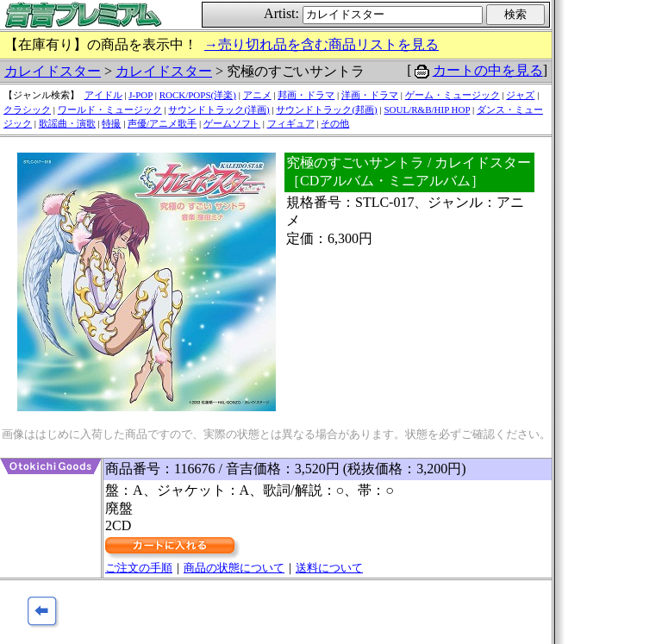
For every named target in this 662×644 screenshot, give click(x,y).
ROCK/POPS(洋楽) (198, 95)
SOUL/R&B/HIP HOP (427, 109)
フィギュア (291, 123)
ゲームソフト (232, 123)
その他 (335, 123)
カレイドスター (53, 71)
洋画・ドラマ (370, 95)
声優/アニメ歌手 (162, 123)
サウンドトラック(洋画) (219, 109)
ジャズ (520, 95)
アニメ (257, 95)
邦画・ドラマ (306, 95)
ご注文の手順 (139, 568)
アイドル (103, 95)
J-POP (141, 95)
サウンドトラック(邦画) (326, 109)
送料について (329, 568)
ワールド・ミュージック (110, 109)
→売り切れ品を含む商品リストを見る (322, 44)
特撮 (111, 123)
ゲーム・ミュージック (453, 95)
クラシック (27, 109)
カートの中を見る (488, 70)
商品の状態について (234, 568)
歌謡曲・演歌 (67, 123)
